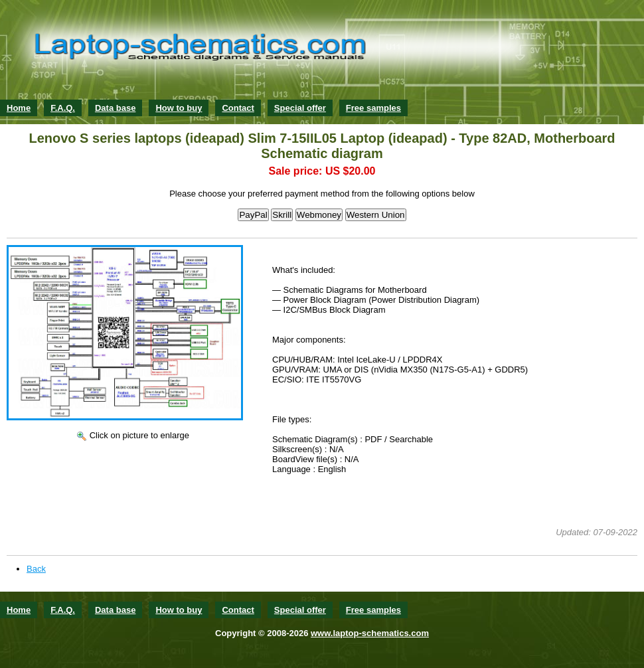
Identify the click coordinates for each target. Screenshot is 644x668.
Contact (238, 108)
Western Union (376, 215)
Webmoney (319, 215)
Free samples (373, 108)
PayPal (253, 215)
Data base (115, 108)
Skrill (282, 215)
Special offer (300, 108)
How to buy (179, 108)
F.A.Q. (63, 108)
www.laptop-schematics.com (370, 633)
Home (19, 108)
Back (36, 569)
